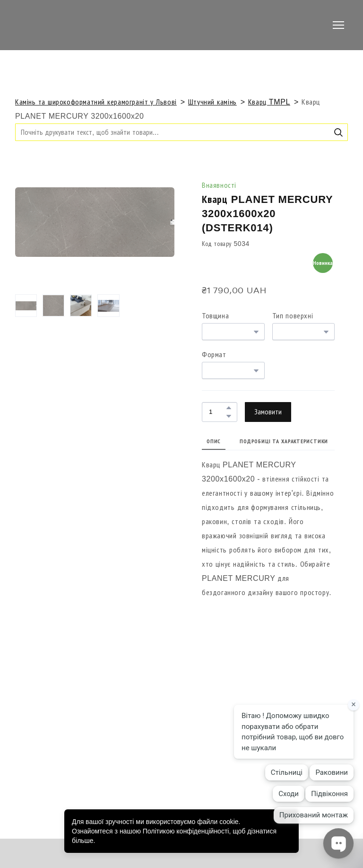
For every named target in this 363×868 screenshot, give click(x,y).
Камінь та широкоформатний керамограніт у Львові (96, 102)
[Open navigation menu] (338, 25)
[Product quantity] (217, 412)
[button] (338, 132)
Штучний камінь (212, 102)
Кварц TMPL (269, 102)
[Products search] (181, 132)
